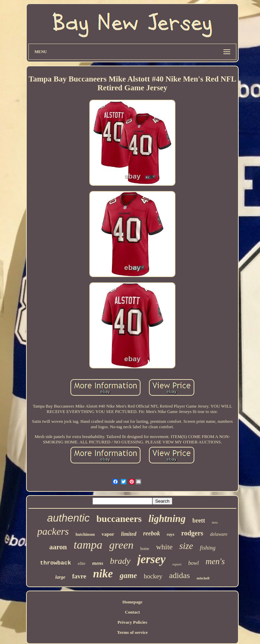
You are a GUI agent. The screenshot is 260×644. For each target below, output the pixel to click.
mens (98, 563)
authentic (68, 518)
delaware (219, 534)
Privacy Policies (132, 622)
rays (171, 534)
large (60, 577)
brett (199, 521)
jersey (151, 559)
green (122, 545)
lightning (167, 519)
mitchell (203, 578)
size (186, 546)
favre (79, 576)
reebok (152, 533)
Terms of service (133, 632)
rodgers (192, 533)
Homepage (132, 602)
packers (53, 531)
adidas (179, 575)
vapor (108, 534)
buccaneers (119, 519)
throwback (56, 563)
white (164, 547)
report (177, 564)
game (128, 576)
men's (215, 561)
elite (82, 563)
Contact (132, 612)
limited (129, 534)
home (145, 549)
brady (120, 561)
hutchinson (85, 534)
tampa (88, 545)
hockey (153, 576)
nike (103, 574)
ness (215, 522)
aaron (58, 547)
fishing (208, 548)
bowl (193, 563)
